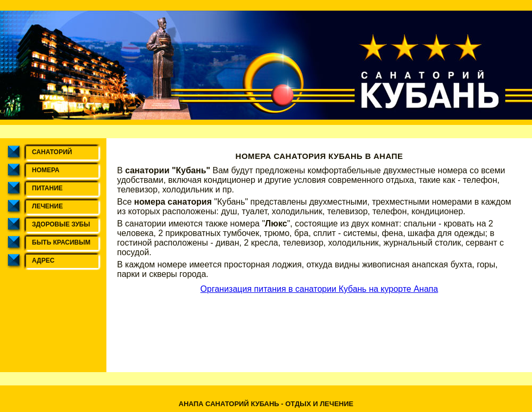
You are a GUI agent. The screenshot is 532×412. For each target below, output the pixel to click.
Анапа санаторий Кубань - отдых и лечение (266, 404)
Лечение (47, 206)
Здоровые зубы (61, 224)
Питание (47, 188)
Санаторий (52, 152)
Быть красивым (61, 242)
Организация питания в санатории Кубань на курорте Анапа (319, 289)
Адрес (43, 260)
